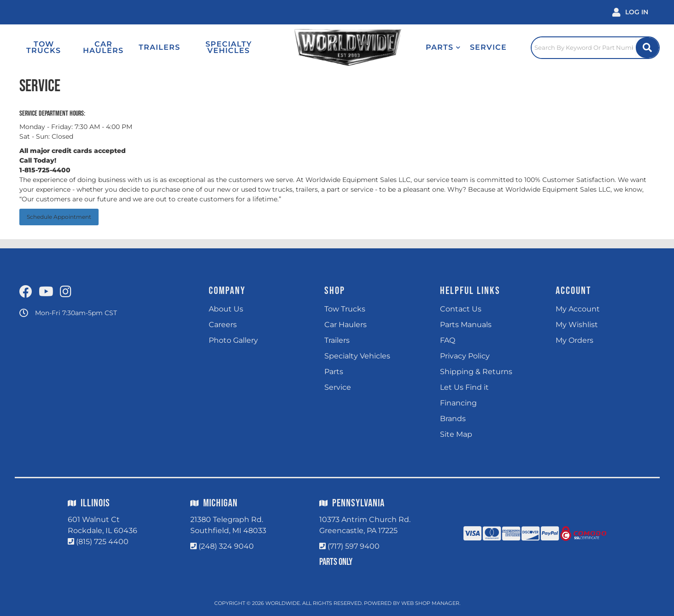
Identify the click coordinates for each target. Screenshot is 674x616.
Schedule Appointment (59, 217)
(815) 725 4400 (102, 542)
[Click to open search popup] (595, 47)
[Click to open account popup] (630, 12)
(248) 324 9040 (226, 546)
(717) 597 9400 (354, 546)
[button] (443, 47)
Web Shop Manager (430, 603)
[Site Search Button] (647, 48)
